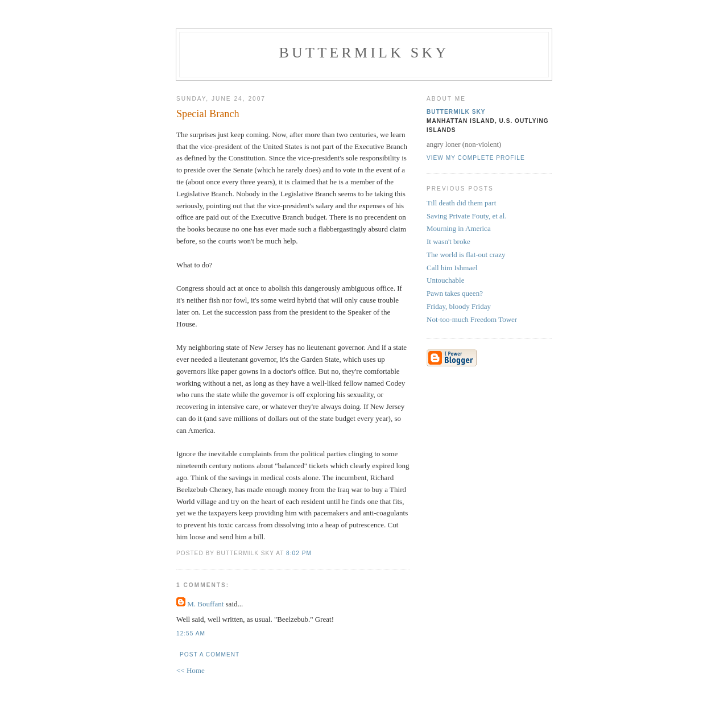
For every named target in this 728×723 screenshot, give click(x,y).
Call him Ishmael (452, 268)
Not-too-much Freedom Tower (472, 319)
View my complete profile (476, 158)
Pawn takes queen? (455, 293)
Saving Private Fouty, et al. (467, 216)
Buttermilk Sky (364, 53)
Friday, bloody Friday (459, 306)
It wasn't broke (448, 241)
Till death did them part (461, 203)
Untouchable (445, 280)
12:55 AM (191, 633)
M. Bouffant (205, 604)
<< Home (191, 670)
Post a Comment (210, 654)
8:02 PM (299, 553)
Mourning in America (459, 228)
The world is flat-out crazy (466, 255)
